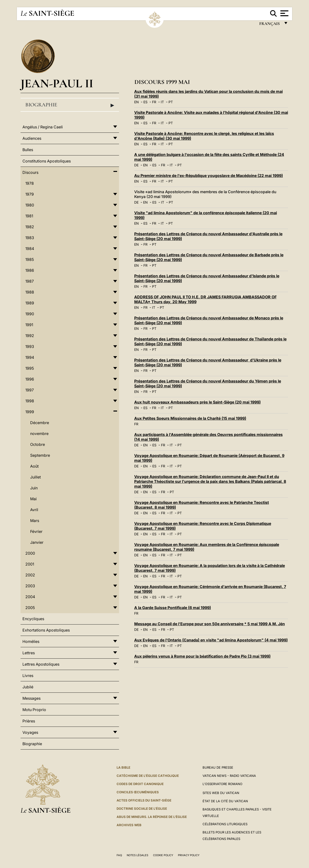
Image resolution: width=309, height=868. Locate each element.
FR (154, 102)
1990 (30, 314)
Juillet (35, 477)
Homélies (31, 641)
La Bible (123, 767)
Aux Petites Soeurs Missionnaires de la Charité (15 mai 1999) (190, 418)
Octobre (38, 444)
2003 (30, 586)
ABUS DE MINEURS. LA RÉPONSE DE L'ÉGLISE (152, 817)
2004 (30, 597)
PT (171, 102)
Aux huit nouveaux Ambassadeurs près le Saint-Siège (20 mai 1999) (197, 402)
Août (34, 466)
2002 (30, 575)
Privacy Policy (189, 855)
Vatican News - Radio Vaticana (229, 776)
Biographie (70, 105)
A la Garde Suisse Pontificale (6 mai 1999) (173, 608)
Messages (32, 698)
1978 (30, 183)
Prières (29, 721)
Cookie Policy (163, 855)
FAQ (119, 855)
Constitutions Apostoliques (47, 161)
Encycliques (33, 619)
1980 (30, 205)
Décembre (40, 423)
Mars (35, 521)
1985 (30, 259)
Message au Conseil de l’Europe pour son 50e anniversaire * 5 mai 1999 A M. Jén (210, 624)
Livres (28, 676)
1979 (30, 194)
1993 (30, 346)
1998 (30, 401)
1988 (30, 292)
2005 (30, 608)
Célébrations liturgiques (225, 824)
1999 (30, 412)
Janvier (37, 542)
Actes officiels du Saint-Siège (144, 800)
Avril (34, 510)
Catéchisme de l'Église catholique (148, 776)
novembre (39, 434)
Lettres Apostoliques (41, 664)
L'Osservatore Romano (222, 784)
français (270, 25)
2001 (30, 564)
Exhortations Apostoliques (46, 630)
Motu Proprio (34, 710)
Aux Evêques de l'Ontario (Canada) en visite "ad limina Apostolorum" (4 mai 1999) (211, 640)
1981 (29, 216)
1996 (30, 379)
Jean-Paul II (57, 83)
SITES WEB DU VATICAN (221, 793)
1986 (30, 270)
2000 (30, 553)
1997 (30, 390)
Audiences (32, 138)
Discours (30, 172)
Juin (34, 488)
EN (137, 102)
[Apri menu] (284, 13)
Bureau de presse (218, 767)
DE (136, 165)
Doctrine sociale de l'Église (142, 809)
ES (145, 102)
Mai (33, 499)
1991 (29, 325)
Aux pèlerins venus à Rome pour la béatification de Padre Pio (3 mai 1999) (202, 656)
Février (36, 531)
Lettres (29, 653)
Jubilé (28, 687)
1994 (30, 357)
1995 (30, 368)
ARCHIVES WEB (129, 825)
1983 (30, 238)
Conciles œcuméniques (138, 792)
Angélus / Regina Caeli (43, 127)
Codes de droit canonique (140, 784)
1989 (30, 303)
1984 (30, 249)
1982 (30, 227)
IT (162, 102)
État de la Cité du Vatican (225, 801)
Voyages (30, 732)
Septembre (40, 455)
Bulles (28, 150)
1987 (30, 281)
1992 (30, 336)
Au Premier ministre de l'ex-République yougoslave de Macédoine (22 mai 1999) (209, 176)
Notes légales (137, 855)
